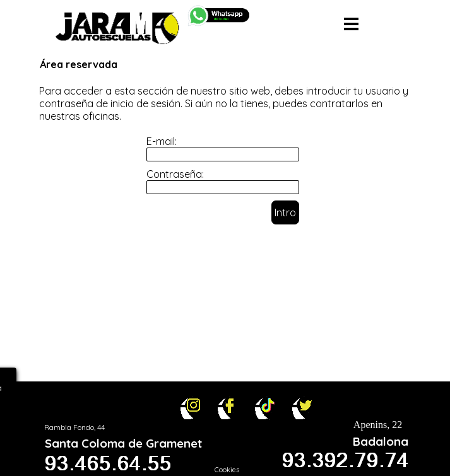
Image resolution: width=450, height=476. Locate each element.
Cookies (227, 470)
